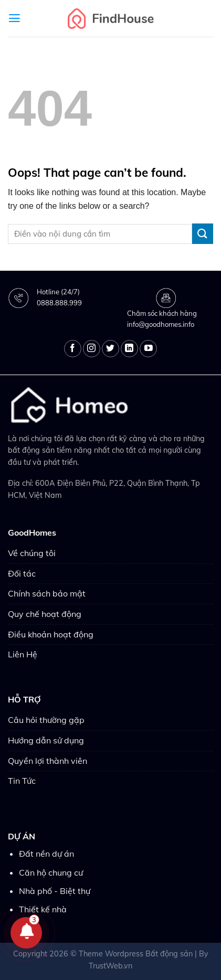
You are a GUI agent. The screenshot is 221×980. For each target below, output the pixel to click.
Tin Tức (22, 781)
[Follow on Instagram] (92, 349)
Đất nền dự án (46, 854)
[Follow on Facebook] (73, 349)
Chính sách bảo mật (47, 593)
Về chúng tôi (32, 553)
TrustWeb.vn (110, 966)
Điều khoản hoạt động (51, 634)
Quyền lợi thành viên (48, 761)
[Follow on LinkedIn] (129, 349)
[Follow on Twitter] (110, 349)
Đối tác (22, 573)
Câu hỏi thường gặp (46, 720)
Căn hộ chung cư (51, 872)
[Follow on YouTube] (148, 349)
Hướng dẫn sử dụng (46, 740)
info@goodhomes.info (161, 324)
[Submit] (203, 234)
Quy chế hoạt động (45, 614)
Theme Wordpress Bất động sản (136, 954)
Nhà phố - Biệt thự (55, 891)
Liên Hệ (23, 654)
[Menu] (14, 18)
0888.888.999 (59, 303)
